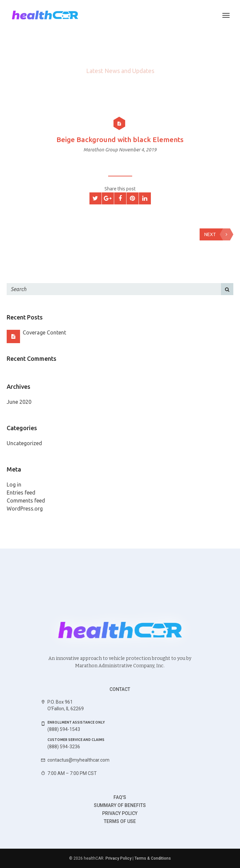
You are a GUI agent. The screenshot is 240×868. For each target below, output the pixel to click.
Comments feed (26, 501)
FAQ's (120, 797)
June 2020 (19, 402)
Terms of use (120, 821)
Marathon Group (101, 150)
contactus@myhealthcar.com (78, 760)
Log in (14, 485)
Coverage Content (44, 332)
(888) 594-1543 (64, 729)
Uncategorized (24, 443)
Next (217, 234)
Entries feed (21, 493)
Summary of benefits (120, 805)
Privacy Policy (120, 813)
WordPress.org (25, 509)
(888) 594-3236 (64, 747)
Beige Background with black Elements (120, 139)
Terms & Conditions (153, 858)
